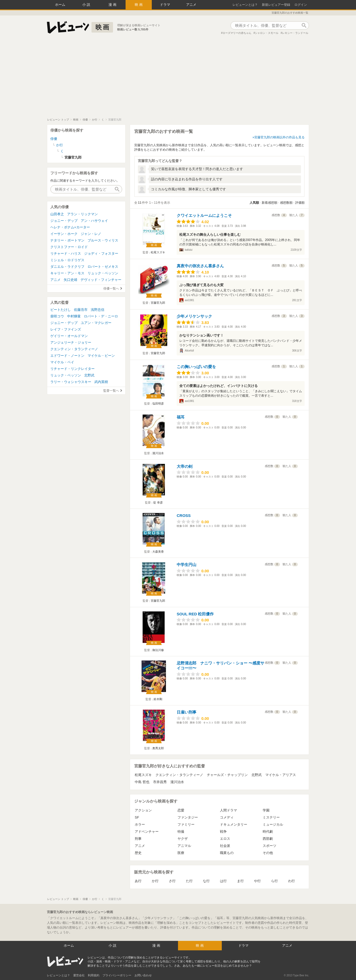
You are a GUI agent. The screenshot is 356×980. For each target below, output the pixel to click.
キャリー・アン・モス (67, 273)
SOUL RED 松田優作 (195, 614)
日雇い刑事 (187, 712)
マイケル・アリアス (281, 775)
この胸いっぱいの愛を (196, 367)
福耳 (181, 417)
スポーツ (269, 846)
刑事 (138, 839)
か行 (155, 881)
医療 (181, 853)
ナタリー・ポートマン (67, 240)
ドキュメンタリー (234, 824)
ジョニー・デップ (64, 221)
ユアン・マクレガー (96, 323)
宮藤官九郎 (158, 303)
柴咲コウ (57, 316)
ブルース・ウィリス (103, 240)
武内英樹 (101, 382)
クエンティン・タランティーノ (179, 775)
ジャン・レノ (91, 234)
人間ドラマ (228, 810)
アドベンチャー (147, 832)
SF (137, 817)
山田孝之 (57, 214)
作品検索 (304, 25)
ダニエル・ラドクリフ (67, 267)
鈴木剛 (158, 699)
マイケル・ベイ (62, 362)
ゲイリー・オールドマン (69, 336)
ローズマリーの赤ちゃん (237, 33)
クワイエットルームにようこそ (204, 215)
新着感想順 (269, 203)
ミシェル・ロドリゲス (67, 260)
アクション (143, 810)
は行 (223, 881)
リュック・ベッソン (103, 273)
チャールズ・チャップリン (227, 775)
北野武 (257, 775)
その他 (268, 853)
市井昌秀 (160, 782)
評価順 (300, 203)
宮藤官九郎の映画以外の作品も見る (279, 137)
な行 (206, 881)
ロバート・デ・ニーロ (101, 316)
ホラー (140, 824)
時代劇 (268, 832)
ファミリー (186, 824)
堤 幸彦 (158, 502)
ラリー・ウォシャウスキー (71, 382)
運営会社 (79, 975)
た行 (189, 881)
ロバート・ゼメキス (103, 267)
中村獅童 (74, 316)
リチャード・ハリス (66, 253)
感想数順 (286, 203)
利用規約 (94, 975)
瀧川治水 (158, 453)
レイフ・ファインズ (66, 329)
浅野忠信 (98, 310)
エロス (225, 839)
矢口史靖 (71, 280)
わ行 (292, 881)
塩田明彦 (158, 403)
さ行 (172, 881)
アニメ (191, 5)
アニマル (184, 846)
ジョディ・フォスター (101, 253)
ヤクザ (183, 839)
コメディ (227, 817)
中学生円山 (187, 565)
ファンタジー (188, 817)
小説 (87, 5)
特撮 (181, 832)
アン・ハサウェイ (94, 221)
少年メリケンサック (194, 316)
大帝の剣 (185, 466)
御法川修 (158, 650)
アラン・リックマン (82, 214)
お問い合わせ (143, 975)
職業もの (227, 853)
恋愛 (181, 810)
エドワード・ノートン (67, 356)
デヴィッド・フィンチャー (101, 280)
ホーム (60, 5)
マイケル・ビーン (101, 356)
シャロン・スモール (267, 33)
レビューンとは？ (245, 5)
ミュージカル (273, 824)
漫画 (113, 5)
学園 (266, 810)
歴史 (138, 853)
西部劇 (268, 839)
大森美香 (158, 552)
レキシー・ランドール (295, 33)
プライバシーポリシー (117, 975)
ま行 (240, 881)
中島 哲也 (142, 782)
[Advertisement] (178, 78)
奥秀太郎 (158, 748)
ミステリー (271, 817)
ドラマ (165, 5)
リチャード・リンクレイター (72, 369)
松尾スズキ (158, 252)
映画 (139, 5)
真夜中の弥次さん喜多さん (200, 266)
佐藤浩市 (81, 310)
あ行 (138, 881)
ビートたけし (61, 310)
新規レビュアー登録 (276, 5)
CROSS (184, 515)
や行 (257, 881)
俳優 (54, 139)
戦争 (223, 832)
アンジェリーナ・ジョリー (71, 342)
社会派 (225, 846)
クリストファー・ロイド (69, 247)
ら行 (274, 881)
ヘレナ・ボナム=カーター (70, 227)
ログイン (301, 5)
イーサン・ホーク (64, 234)
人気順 (254, 203)
